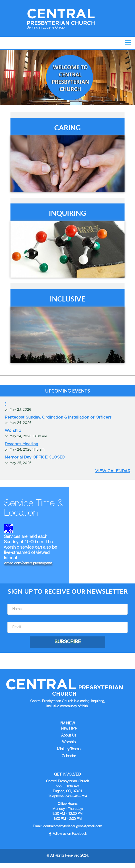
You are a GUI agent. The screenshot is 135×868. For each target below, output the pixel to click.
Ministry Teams (69, 750)
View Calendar (113, 471)
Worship (13, 430)
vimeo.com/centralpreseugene (28, 564)
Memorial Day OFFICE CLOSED (35, 457)
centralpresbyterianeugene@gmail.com (73, 827)
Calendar (69, 757)
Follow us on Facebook (68, 834)
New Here (69, 729)
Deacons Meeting (22, 444)
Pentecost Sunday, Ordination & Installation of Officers (58, 417)
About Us (69, 736)
